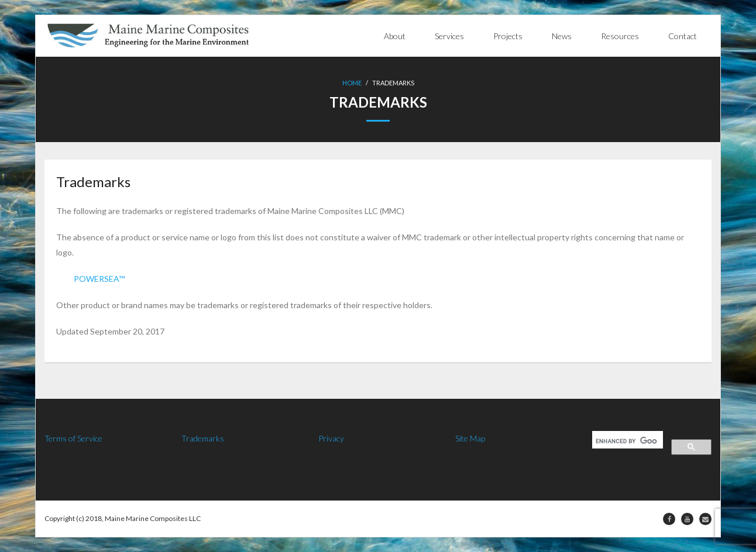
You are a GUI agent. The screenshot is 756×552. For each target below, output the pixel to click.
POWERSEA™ (99, 279)
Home (352, 83)
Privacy (331, 438)
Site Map (470, 438)
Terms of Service (73, 438)
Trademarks (203, 438)
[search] (626, 441)
